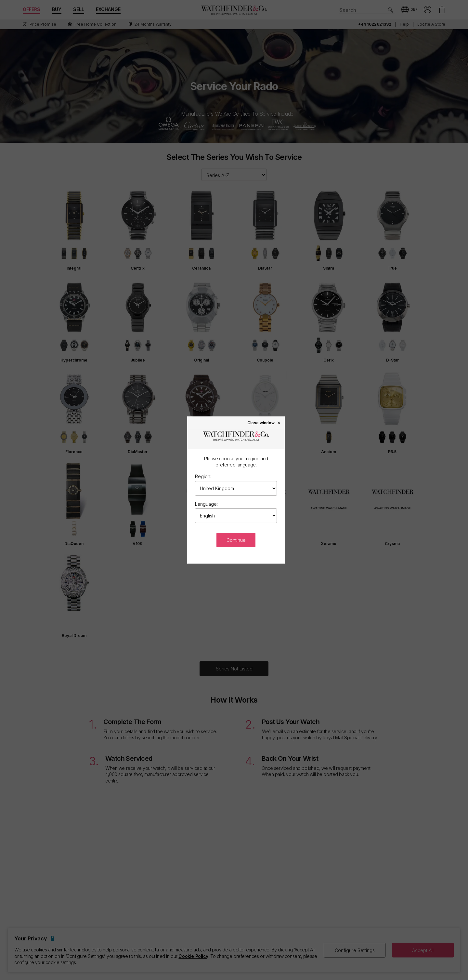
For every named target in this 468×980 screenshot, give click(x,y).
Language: (206, 504)
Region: (203, 476)
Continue (236, 540)
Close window (264, 423)
